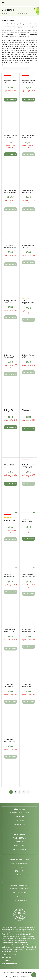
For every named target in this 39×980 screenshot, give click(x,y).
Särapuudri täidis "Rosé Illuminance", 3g (28, 191)
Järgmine (28, 792)
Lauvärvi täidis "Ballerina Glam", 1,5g (27, 685)
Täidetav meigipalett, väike (28, 302)
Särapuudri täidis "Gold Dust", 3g (9, 631)
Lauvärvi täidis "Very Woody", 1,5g (10, 685)
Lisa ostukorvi (11, 100)
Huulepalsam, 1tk (9, 520)
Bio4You (17, 977)
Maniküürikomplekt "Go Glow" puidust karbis (10, 191)
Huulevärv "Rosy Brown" (9, 411)
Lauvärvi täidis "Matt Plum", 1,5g (28, 246)
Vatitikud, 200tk (9, 465)
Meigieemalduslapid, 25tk (11, 82)
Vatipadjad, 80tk (27, 410)
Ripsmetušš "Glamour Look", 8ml (9, 576)
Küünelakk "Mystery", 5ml (27, 521)
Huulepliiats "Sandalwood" (9, 356)
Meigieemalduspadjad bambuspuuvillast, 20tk (29, 82)
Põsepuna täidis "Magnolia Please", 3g (10, 246)
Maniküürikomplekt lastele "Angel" (28, 136)
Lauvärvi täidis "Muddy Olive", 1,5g (28, 631)
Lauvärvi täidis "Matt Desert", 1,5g (11, 301)
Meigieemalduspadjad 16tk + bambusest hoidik (11, 136)
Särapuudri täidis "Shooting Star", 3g (28, 576)
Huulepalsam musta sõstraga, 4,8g (28, 466)
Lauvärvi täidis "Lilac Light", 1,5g (9, 740)
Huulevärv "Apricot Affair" (28, 356)
